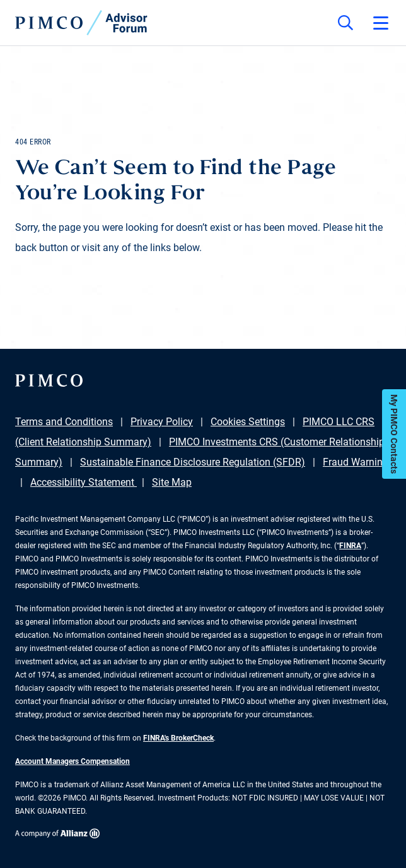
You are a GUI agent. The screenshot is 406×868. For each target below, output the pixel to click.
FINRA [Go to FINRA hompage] (350, 546)
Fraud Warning (356, 462)
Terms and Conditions (64, 422)
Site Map (172, 482)
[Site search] (345, 23)
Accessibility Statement (84, 482)
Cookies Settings (248, 422)
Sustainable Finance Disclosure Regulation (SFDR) (193, 462)
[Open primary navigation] (381, 23)
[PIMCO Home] (81, 23)
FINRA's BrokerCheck (178, 738)
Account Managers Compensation (72, 761)
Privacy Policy (162, 422)
